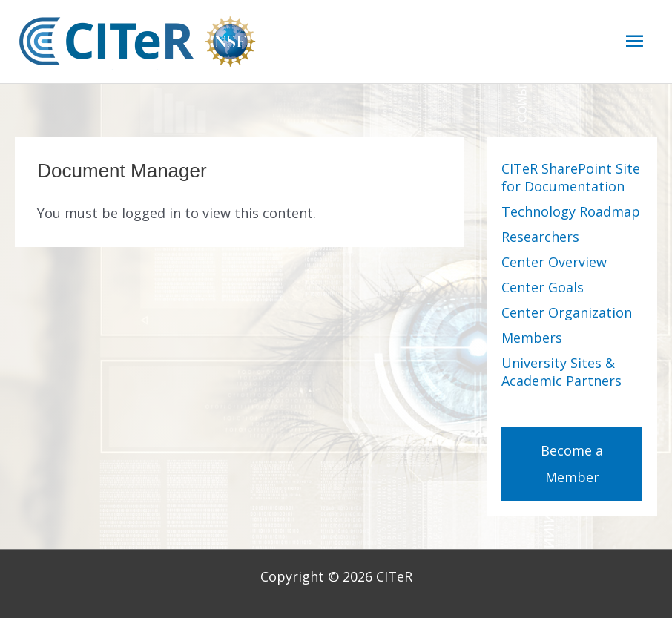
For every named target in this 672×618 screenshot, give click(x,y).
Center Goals (543, 287)
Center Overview (554, 262)
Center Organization (567, 312)
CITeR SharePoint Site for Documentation (571, 177)
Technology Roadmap (571, 211)
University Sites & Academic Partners (561, 372)
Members (532, 338)
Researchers (540, 237)
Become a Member (572, 464)
